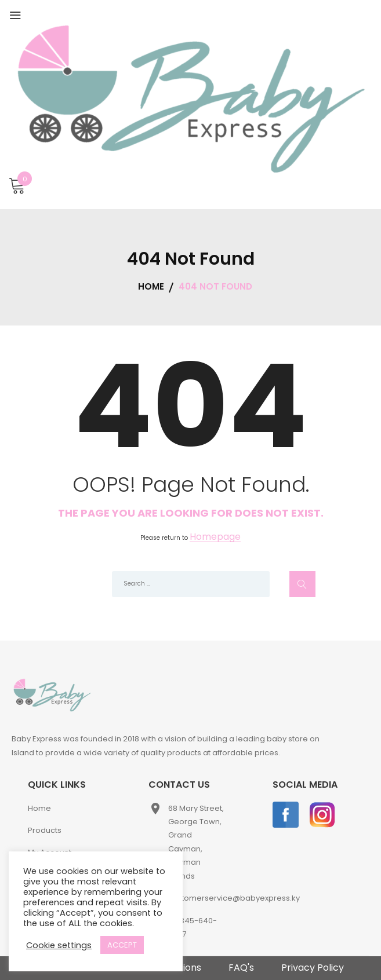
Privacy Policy (313, 968)
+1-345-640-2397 (193, 927)
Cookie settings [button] (59, 945)
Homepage (215, 537)
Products (45, 830)
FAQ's (241, 968)
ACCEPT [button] (122, 945)
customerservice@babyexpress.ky (234, 898)
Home (39, 808)
